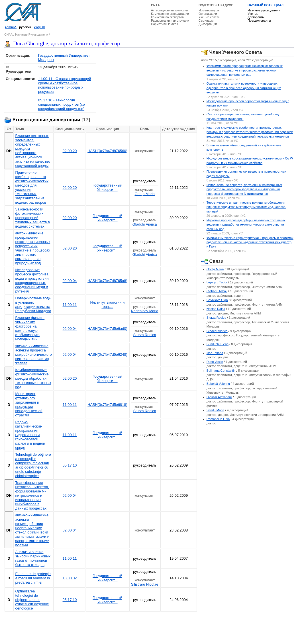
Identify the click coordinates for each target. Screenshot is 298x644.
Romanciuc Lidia (218, 419)
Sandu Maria (216, 410)
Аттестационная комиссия (169, 10)
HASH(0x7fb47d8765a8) (107, 281)
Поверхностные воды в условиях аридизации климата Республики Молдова (33, 304)
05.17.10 (70, 465)
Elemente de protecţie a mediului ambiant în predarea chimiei (33, 578)
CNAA (155, 5)
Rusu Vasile (215, 362)
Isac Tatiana (215, 353)
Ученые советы (209, 17)
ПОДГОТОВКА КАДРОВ (216, 5)
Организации (208, 14)
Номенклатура (209, 10)
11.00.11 (70, 305)
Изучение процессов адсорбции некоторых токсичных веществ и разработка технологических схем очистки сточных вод (246, 225)
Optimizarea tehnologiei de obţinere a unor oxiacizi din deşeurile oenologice (32, 600)
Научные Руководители (32, 34)
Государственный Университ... (107, 187)
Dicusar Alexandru (219, 397)
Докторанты (256, 17)
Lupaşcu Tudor (217, 282)
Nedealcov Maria (145, 311)
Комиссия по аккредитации (170, 14)
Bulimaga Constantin (221, 371)
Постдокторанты (259, 21)
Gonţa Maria (144, 194)
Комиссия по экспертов (167, 17)
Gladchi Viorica (145, 224)
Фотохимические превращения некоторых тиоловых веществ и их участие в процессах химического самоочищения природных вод (33, 248)
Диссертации (208, 24)
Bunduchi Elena (218, 344)
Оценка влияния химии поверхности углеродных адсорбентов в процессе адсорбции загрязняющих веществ (244, 88)
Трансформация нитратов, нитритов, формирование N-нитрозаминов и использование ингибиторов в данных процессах (32, 495)
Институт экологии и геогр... (107, 304)
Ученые (253, 14)
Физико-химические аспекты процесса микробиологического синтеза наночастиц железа (33, 354)
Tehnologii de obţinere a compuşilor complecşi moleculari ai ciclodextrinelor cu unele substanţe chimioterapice (33, 465)
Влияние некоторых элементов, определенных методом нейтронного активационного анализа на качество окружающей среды (33, 151)
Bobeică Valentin (218, 384)
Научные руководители (264, 10)
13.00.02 (70, 578)
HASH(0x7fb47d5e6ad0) (107, 329)
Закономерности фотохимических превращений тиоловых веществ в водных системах (32, 218)
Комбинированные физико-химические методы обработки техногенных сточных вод (33, 378)
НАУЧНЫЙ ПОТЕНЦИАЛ (266, 5)
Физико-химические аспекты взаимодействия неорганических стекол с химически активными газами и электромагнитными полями (32, 530)
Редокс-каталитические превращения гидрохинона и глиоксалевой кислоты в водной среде (30, 435)
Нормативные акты (165, 24)
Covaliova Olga (217, 300)
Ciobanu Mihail (217, 291)
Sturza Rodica (145, 335)
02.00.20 (70, 151)
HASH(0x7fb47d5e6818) (107, 405)
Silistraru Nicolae (145, 584)
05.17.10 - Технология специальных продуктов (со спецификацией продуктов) (62, 104)
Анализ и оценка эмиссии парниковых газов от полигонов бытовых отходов (33, 558)
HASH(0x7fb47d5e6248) (107, 354)
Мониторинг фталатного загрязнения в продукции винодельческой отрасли (29, 404)
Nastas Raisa (216, 309)
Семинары (206, 21)
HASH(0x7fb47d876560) (107, 151)
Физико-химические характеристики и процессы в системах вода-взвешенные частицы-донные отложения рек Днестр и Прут (250, 242)
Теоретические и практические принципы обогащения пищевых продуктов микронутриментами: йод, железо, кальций (246, 207)
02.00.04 (70, 281)
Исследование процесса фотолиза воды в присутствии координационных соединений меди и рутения (32, 281)
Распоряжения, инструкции (170, 21)
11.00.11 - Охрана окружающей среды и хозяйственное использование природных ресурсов (65, 85)
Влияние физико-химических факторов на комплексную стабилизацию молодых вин (30, 328)
